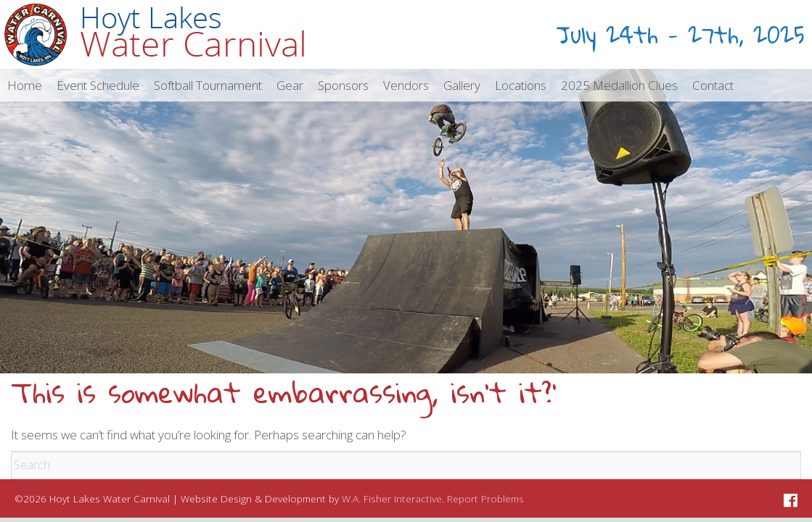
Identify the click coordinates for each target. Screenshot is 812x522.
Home (25, 85)
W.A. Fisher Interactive (392, 498)
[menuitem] (25, 85)
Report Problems (485, 498)
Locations (521, 85)
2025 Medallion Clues (619, 85)
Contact (713, 85)
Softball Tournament (208, 85)
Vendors (406, 85)
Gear (290, 85)
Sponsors (343, 85)
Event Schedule (98, 85)
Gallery (462, 85)
